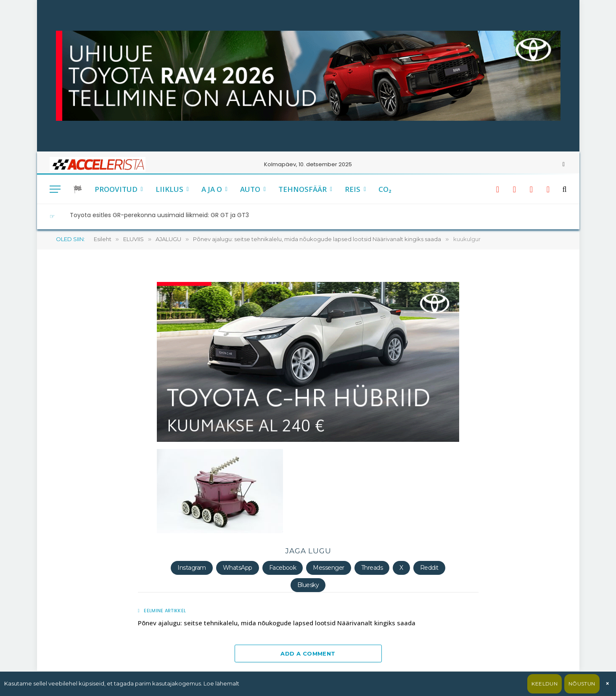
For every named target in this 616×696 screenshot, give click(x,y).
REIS (353, 189)
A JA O (212, 189)
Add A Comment (308, 653)
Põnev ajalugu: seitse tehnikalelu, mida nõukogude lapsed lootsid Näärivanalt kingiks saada (277, 623)
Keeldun (545, 684)
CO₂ (385, 189)
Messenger (328, 568)
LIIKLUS (169, 189)
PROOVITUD (116, 189)
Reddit (429, 568)
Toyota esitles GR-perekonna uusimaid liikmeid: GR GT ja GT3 (159, 215)
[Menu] (55, 189)
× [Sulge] (607, 684)
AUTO (250, 189)
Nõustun (582, 684)
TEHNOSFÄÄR (303, 189)
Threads (372, 568)
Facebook (283, 568)
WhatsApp (238, 568)
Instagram (192, 568)
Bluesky (308, 585)
